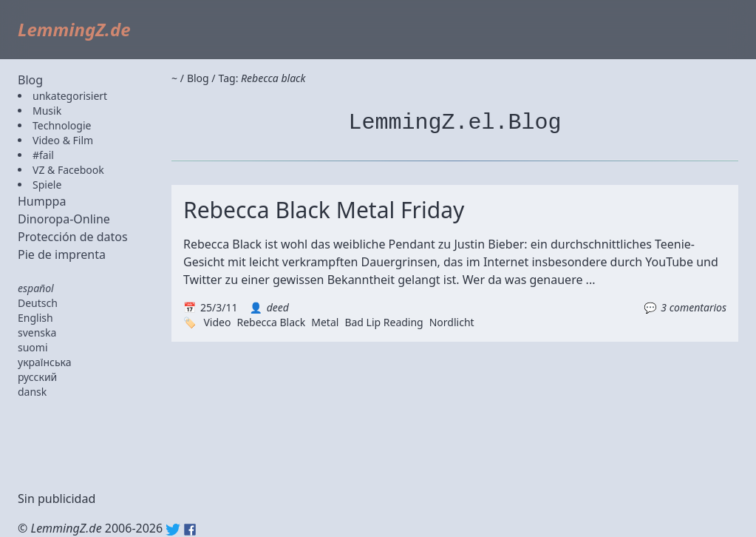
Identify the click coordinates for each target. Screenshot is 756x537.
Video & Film (63, 140)
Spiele (47, 185)
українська (45, 362)
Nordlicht (452, 322)
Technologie (62, 125)
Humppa (42, 201)
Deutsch (38, 303)
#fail (43, 155)
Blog (30, 80)
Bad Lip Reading (384, 322)
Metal (325, 322)
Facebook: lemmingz (190, 530)
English (35, 318)
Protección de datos (73, 237)
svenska (37, 332)
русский (37, 377)
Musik (47, 111)
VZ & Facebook (68, 170)
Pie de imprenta (62, 254)
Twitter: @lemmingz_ (173, 530)
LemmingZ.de (74, 29)
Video (217, 322)
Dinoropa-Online (64, 219)
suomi (33, 347)
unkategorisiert (70, 96)
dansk (32, 392)
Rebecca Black (271, 322)
